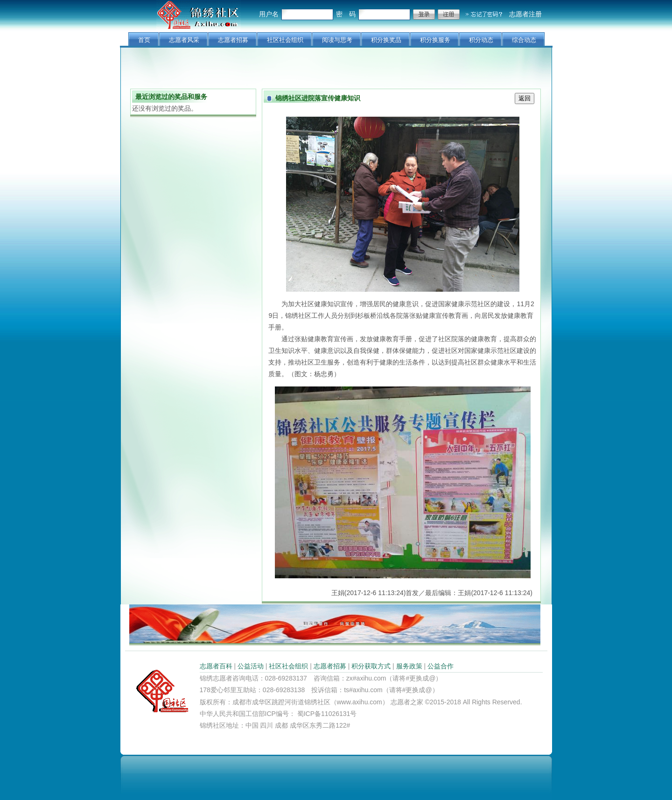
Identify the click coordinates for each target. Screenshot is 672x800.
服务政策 (409, 666)
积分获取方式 (371, 666)
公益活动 (251, 666)
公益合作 (441, 666)
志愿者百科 (216, 666)
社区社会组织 (288, 666)
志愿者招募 (330, 666)
